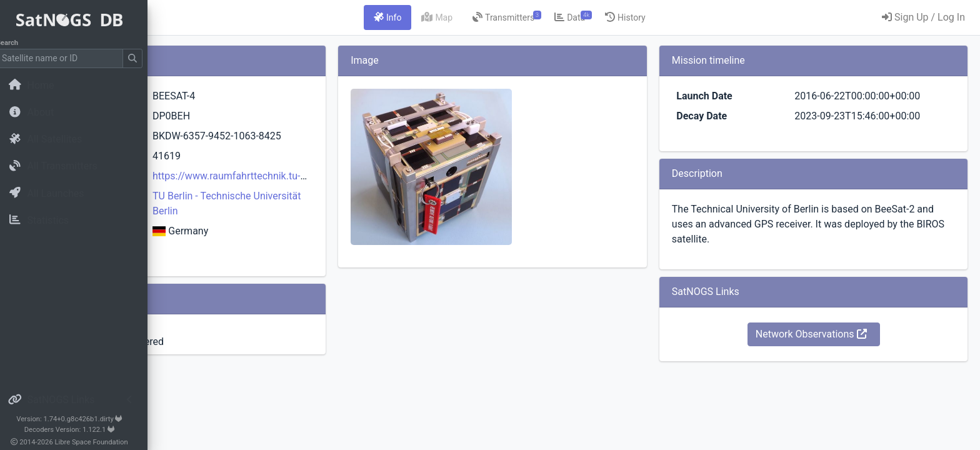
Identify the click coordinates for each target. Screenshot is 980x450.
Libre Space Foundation (100, 442)
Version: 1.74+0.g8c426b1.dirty (78, 419)
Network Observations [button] (837, 334)
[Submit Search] (141, 58)
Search (16, 43)
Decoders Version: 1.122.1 (78, 430)
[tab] (466, 17)
